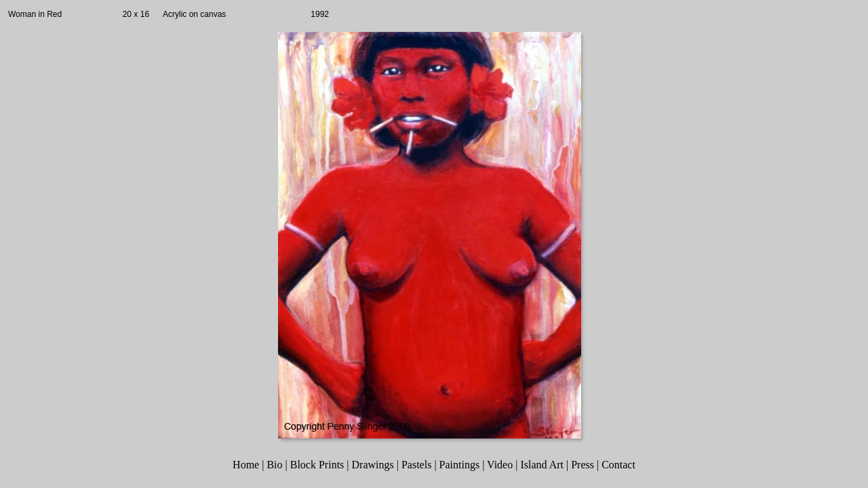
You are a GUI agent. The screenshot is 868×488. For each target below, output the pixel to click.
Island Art (542, 465)
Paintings (460, 465)
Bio (274, 465)
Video (500, 465)
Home (246, 465)
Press (583, 465)
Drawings (373, 465)
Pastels (416, 465)
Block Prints (317, 465)
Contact (618, 465)
